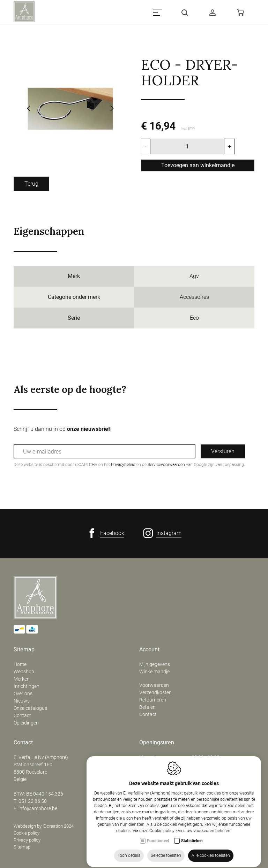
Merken (22, 679)
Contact (22, 715)
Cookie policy (27, 833)
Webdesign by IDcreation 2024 (44, 826)
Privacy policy (27, 840)
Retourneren (153, 700)
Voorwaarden (154, 685)
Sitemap (24, 650)
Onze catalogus (30, 708)
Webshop (24, 672)
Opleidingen (26, 723)
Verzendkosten (155, 692)
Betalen (147, 707)
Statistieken (192, 860)
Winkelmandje (154, 672)
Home (20, 664)
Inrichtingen (27, 686)
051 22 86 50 (33, 801)
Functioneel (158, 860)
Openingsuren (157, 743)
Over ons (23, 693)
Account (149, 650)
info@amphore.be (38, 808)
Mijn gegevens (155, 664)
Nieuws (22, 701)
